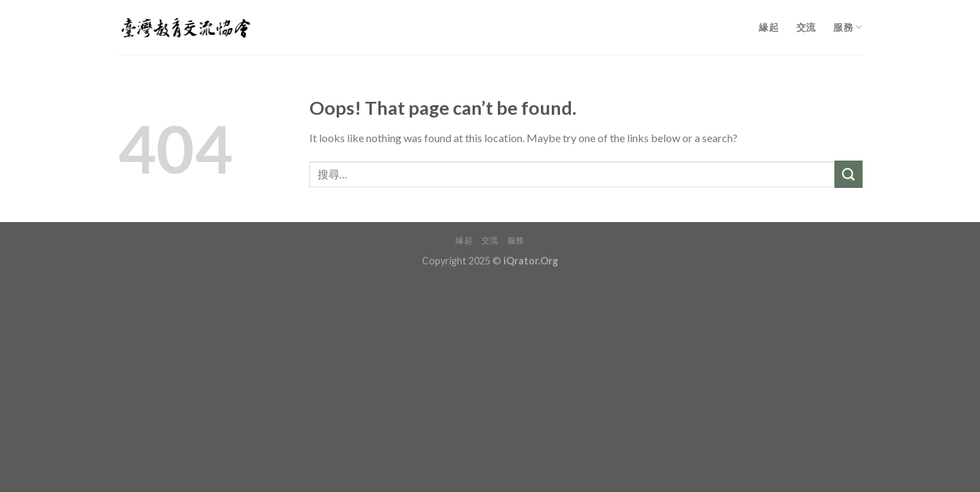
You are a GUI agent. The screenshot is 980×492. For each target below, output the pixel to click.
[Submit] (848, 174)
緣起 (769, 27)
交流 (806, 27)
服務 (848, 27)
